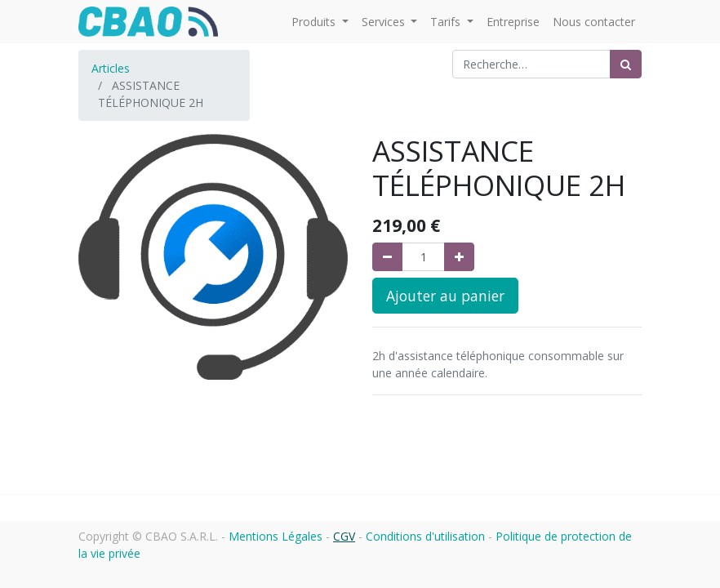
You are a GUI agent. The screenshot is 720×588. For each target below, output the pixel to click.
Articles (111, 68)
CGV (344, 536)
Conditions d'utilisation (425, 536)
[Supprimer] (387, 257)
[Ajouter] (459, 257)
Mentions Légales (276, 536)
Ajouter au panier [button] (445, 296)
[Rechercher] (626, 64)
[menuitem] (513, 22)
